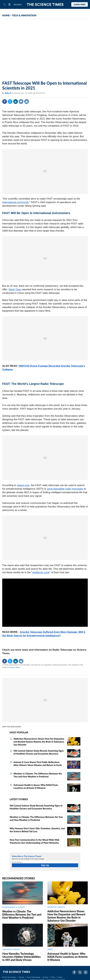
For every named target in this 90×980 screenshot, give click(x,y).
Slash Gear (15, 289)
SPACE (50, 949)
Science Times (15, 667)
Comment (21, 102)
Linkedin (16, 102)
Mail (27, 102)
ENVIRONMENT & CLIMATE (13, 907)
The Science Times (45, 5)
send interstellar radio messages (65, 489)
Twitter (10, 102)
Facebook (5, 102)
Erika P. (8, 93)
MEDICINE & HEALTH (56, 907)
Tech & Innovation (9, 977)
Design (21, 977)
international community (15, 202)
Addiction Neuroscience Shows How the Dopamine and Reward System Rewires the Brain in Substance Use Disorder (39, 742)
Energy (46, 977)
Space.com (23, 485)
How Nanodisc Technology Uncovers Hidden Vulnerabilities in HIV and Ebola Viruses (21, 957)
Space (60, 977)
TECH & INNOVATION (24, 15)
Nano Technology (34, 977)
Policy (53, 977)
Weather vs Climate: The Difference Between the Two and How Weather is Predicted (22, 914)
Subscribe (80, 4)
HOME (6, 15)
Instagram (86, 972)
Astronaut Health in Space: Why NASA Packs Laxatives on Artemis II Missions (68, 957)
